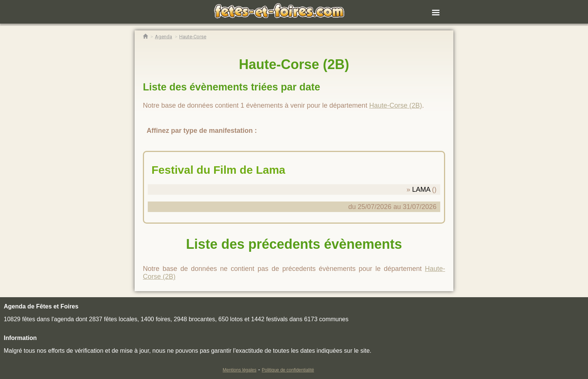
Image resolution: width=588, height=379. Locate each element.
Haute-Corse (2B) (395, 105)
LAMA (421, 189)
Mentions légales (240, 370)
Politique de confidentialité (288, 370)
